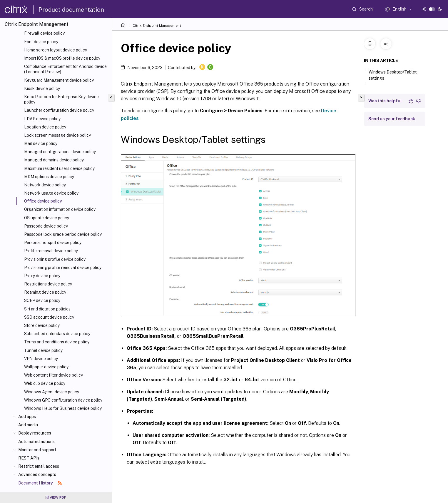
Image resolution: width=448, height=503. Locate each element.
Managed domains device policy (54, 160)
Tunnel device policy (43, 350)
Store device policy (42, 325)
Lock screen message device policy (57, 135)
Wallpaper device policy (46, 367)
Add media (28, 425)
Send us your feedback (392, 119)
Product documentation (71, 10)
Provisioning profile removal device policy (63, 268)
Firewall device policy (44, 33)
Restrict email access (39, 466)
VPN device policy (41, 359)
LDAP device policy (42, 119)
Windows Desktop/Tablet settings (393, 75)
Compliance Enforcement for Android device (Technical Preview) (65, 69)
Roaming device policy (45, 292)
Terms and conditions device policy (57, 342)
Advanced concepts (37, 474)
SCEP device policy (42, 300)
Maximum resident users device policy (59, 168)
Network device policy (45, 185)
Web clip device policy (45, 383)
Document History (40, 483)
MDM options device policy (49, 177)
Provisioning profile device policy (55, 259)
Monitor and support (37, 450)
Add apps (27, 417)
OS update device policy (47, 218)
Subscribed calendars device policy (57, 334)
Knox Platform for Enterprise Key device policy (61, 99)
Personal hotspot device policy (53, 243)
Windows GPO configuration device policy (63, 400)
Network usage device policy (51, 193)
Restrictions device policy (48, 284)
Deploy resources (35, 433)
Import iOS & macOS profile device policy (62, 58)
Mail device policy (41, 143)
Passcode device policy (46, 226)
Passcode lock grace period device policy (63, 234)
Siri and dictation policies (47, 309)
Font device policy (41, 42)
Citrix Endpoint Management (157, 26)
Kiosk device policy (42, 88)
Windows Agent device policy (52, 392)
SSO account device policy (49, 317)
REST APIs (29, 458)
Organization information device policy (60, 209)
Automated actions (36, 442)
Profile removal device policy (51, 251)
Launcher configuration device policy (59, 110)
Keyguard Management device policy (59, 80)
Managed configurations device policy (60, 152)
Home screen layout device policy (56, 50)
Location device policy (45, 127)
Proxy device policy (42, 276)
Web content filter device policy (54, 375)
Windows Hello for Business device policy (63, 408)
